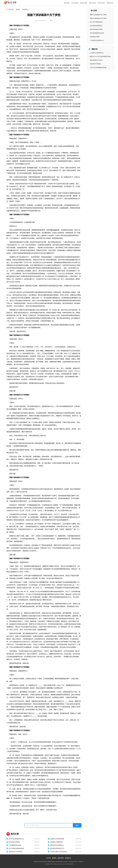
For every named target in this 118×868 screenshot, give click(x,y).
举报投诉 (68, 858)
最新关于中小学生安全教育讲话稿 (100, 56)
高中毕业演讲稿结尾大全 (16, 839)
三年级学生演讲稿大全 (97, 40)
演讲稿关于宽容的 (95, 64)
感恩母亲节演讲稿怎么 (57, 845)
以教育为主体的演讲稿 (57, 839)
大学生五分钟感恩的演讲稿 (98, 67)
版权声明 (61, 858)
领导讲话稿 (92, 3)
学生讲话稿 (75, 3)
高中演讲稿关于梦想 (96, 29)
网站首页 (67, 3)
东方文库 (11, 9)
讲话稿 (18, 9)
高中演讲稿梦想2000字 (97, 33)
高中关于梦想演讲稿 (96, 22)
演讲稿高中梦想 (95, 37)
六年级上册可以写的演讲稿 (58, 852)
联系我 (54, 858)
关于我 (48, 858)
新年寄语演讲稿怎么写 (57, 848)
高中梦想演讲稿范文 (96, 26)
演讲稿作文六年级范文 (16, 852)
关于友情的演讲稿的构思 (16, 848)
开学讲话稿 (101, 3)
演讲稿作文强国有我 (56, 842)
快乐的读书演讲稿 (14, 842)
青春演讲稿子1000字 (96, 60)
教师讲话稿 (84, 3)
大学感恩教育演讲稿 (15, 845)
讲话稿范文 (110, 3)
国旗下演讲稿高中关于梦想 (98, 15)
